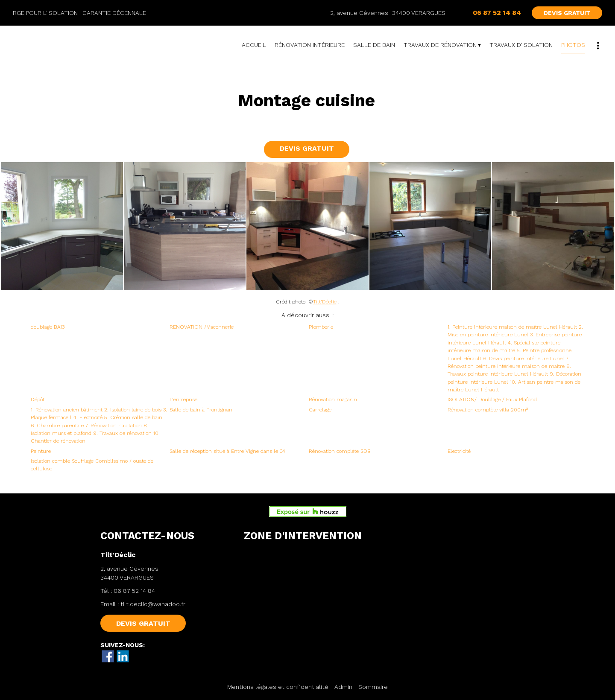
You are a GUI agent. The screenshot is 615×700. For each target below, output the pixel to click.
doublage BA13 (48, 327)
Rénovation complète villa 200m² (488, 410)
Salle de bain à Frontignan (201, 410)
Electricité (459, 451)
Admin (343, 687)
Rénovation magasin (333, 400)
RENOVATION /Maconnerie (202, 327)
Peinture (41, 451)
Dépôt (38, 400)
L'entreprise (183, 400)
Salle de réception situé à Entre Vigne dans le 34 (227, 451)
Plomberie (321, 327)
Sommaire (373, 687)
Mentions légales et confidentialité (278, 687)
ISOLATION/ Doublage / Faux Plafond (492, 400)
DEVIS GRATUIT (567, 13)
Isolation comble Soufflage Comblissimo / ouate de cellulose (92, 465)
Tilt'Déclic (325, 302)
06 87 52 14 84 (134, 591)
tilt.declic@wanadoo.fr (153, 604)
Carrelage (320, 410)
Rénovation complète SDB (340, 451)
